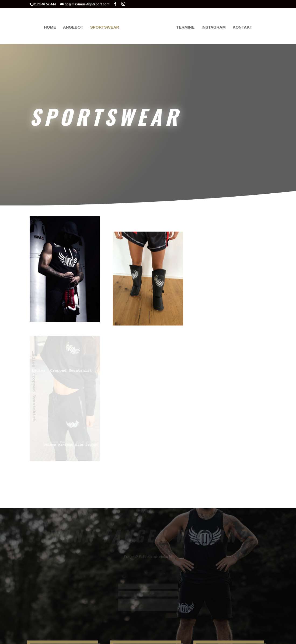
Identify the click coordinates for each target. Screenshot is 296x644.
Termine (184, 27)
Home (51, 27)
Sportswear (106, 27)
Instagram (213, 27)
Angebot (74, 27)
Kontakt (241, 27)
